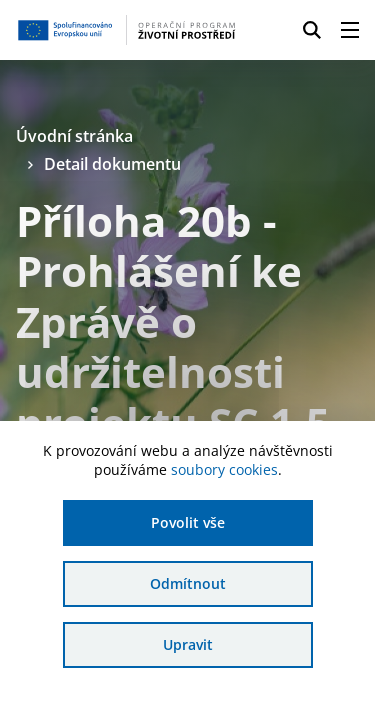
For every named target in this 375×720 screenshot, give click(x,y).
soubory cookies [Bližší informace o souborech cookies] (224, 469)
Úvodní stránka (74, 136)
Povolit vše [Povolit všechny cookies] (188, 522)
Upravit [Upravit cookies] (188, 644)
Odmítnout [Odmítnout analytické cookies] (188, 583)
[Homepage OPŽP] (126, 30)
